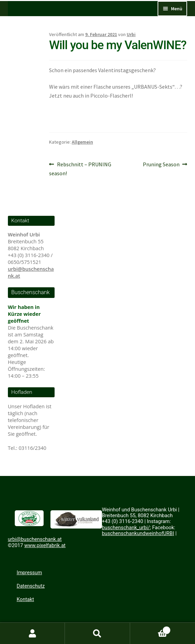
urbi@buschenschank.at (35, 539)
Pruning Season (161, 165)
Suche (97, 633)
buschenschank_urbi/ (126, 528)
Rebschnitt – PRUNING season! (80, 169)
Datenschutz (31, 586)
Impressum (30, 573)
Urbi (131, 34)
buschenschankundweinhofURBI (138, 533)
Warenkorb (151, 629)
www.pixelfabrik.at (45, 545)
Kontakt (25, 599)
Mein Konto (32, 633)
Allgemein (82, 142)
